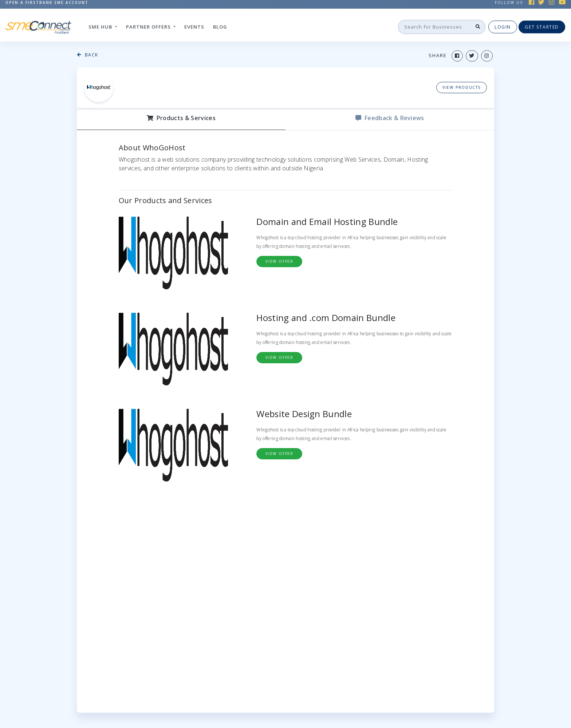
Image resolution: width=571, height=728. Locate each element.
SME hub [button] (101, 26)
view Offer (279, 261)
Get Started (542, 26)
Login (503, 26)
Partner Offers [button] (149, 26)
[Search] (435, 26)
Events (194, 26)
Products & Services (181, 118)
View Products (462, 87)
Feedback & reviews (390, 118)
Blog (220, 26)
